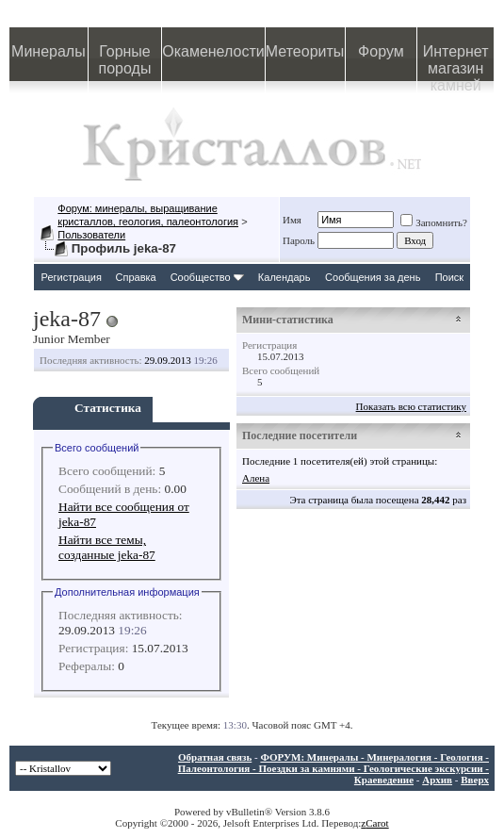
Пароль (299, 240)
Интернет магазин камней (456, 62)
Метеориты (305, 51)
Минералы (49, 51)
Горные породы (125, 60)
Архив (437, 780)
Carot (377, 823)
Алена (256, 478)
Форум (381, 51)
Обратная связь (215, 757)
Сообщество (207, 277)
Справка (136, 277)
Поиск (449, 277)
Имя (292, 220)
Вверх (475, 780)
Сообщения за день (373, 277)
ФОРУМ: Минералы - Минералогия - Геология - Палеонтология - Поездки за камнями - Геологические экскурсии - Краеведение (333, 768)
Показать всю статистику (411, 406)
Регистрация (72, 277)
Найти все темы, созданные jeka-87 (107, 547)
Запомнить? (434, 222)
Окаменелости (213, 51)
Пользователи (91, 235)
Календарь (285, 277)
